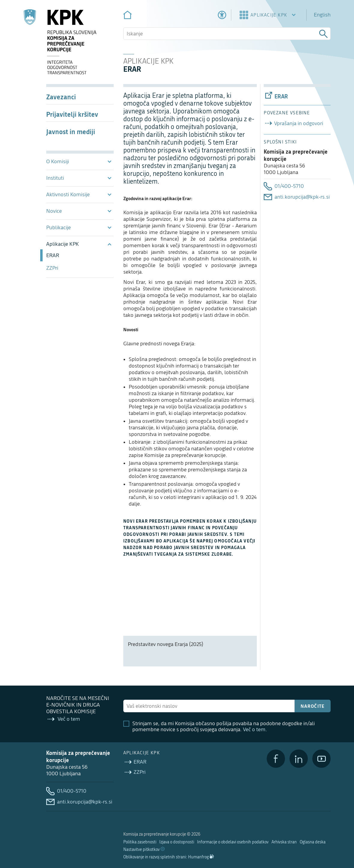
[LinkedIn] (299, 759)
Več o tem (254, 730)
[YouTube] (321, 759)
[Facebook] (276, 759)
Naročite (313, 706)
